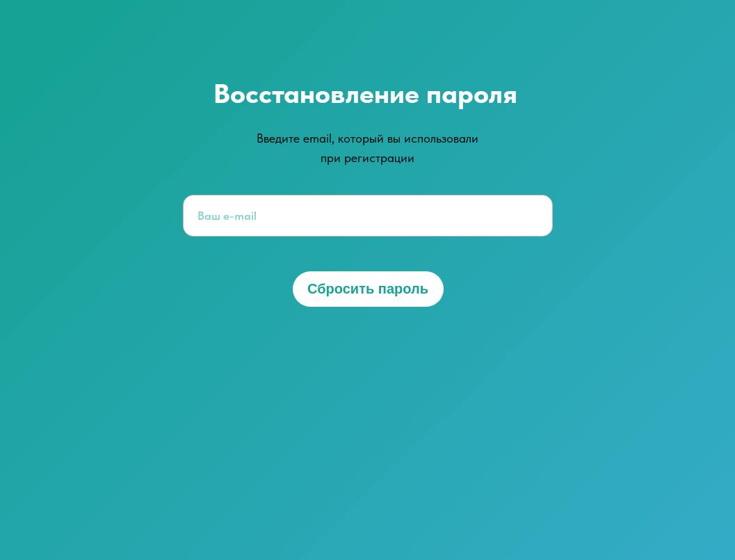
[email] (368, 216)
